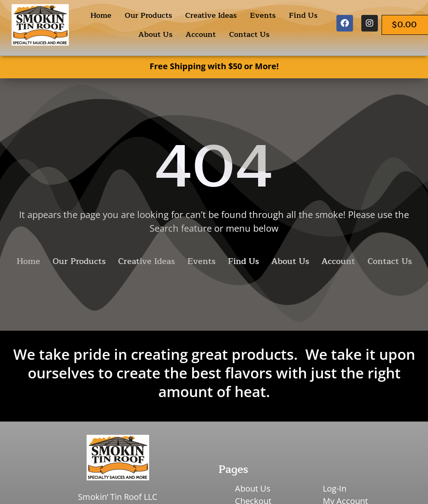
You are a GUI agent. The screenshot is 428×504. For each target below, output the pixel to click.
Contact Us (249, 34)
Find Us (303, 15)
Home (101, 15)
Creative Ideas (211, 15)
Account (201, 34)
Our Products (148, 15)
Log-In (335, 488)
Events (263, 15)
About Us (155, 34)
